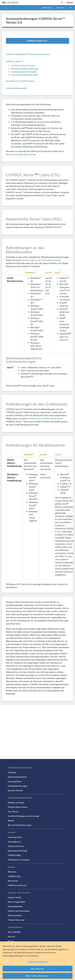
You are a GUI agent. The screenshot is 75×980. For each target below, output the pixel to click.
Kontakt (60, 8)
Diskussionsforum (16, 846)
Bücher (11, 821)
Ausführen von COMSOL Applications (45, 418)
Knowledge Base (15, 906)
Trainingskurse (14, 842)
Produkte (12, 772)
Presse (11, 941)
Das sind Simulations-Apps (20, 825)
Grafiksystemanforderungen (24, 72)
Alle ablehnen (37, 969)
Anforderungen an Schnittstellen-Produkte (41, 260)
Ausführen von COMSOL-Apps (20, 81)
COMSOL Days (14, 876)
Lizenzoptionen (15, 781)
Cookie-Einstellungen (37, 962)
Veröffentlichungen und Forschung (23, 816)
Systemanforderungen (18, 786)
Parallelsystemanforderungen (25, 75)
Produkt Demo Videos (18, 807)
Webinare (12, 872)
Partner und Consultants (19, 911)
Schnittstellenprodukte (16, 88)
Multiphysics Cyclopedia (19, 860)
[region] (37, 961)
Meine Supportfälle (17, 902)
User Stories (13, 812)
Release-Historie (15, 790)
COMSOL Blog (14, 855)
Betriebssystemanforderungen (25, 69)
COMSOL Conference (17, 885)
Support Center (15, 897)
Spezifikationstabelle (17, 777)
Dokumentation (15, 915)
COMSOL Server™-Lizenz (23, 65)
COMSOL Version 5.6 (37, 41)
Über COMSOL (14, 932)
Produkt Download (16, 920)
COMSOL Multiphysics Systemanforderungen (28, 54)
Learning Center (15, 837)
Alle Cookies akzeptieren (38, 976)
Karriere (12, 936)
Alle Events (13, 881)
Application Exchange (18, 851)
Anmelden (47, 8)
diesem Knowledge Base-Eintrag (21, 154)
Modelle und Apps (16, 803)
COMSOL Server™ (15, 61)
